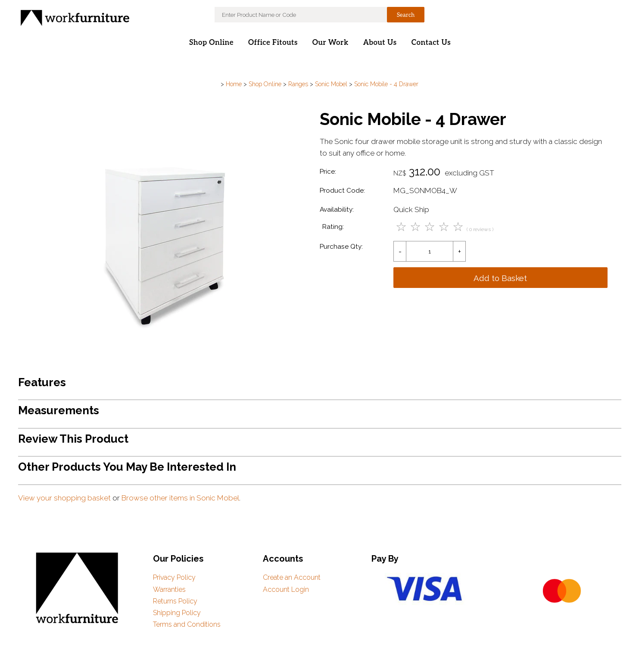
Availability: (337, 209)
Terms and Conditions (187, 624)
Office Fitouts (273, 43)
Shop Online (211, 43)
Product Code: (342, 191)
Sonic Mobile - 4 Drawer (386, 84)
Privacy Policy (174, 577)
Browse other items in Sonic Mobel (180, 498)
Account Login (286, 589)
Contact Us (431, 43)
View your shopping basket (64, 498)
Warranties (169, 589)
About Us (380, 43)
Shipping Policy (177, 613)
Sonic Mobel (331, 84)
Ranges (298, 84)
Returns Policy (175, 601)
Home (234, 84)
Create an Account (292, 577)
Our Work (330, 43)
